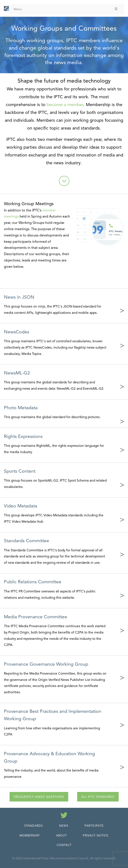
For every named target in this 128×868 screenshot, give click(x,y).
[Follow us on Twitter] (64, 816)
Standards (34, 826)
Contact (64, 845)
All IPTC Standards (98, 797)
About (61, 836)
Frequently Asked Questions (39, 797)
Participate (94, 826)
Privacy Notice (96, 836)
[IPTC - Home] (7, 9)
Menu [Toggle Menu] (66, 9)
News (64, 826)
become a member (65, 105)
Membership (30, 836)
